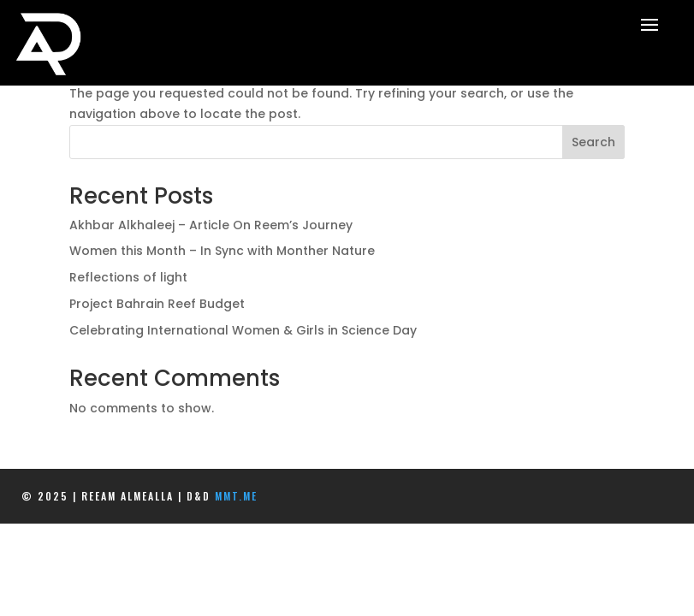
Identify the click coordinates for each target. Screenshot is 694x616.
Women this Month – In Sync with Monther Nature (222, 251)
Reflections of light (128, 277)
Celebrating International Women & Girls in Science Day (243, 330)
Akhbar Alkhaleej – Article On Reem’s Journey (211, 225)
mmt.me (236, 496)
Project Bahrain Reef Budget (157, 304)
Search (593, 142)
